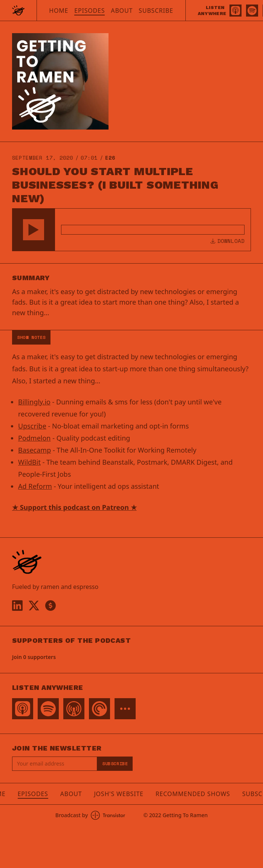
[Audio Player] (131, 230)
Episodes (89, 11)
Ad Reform (35, 486)
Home (59, 11)
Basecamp (34, 450)
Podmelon (34, 438)
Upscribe (32, 426)
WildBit (29, 462)
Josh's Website (119, 794)
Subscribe (156, 11)
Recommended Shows (193, 794)
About (122, 11)
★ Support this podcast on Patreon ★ (74, 507)
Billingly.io (34, 402)
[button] (34, 230)
